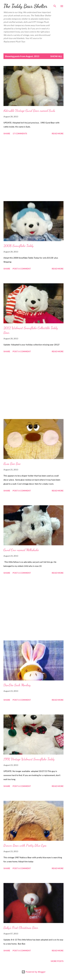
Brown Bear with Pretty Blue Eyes (25, 845)
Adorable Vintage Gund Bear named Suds (29, 111)
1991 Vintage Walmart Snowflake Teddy (29, 759)
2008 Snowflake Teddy (18, 246)
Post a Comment (22, 269)
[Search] (55, 5)
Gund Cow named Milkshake (21, 550)
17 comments (20, 133)
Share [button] (7, 133)
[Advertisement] (33, 168)
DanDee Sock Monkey (17, 685)
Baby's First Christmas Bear (21, 928)
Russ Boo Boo (12, 464)
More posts (57, 961)
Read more (58, 133)
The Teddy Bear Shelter (25, 6)
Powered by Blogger (34, 972)
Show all (56, 56)
